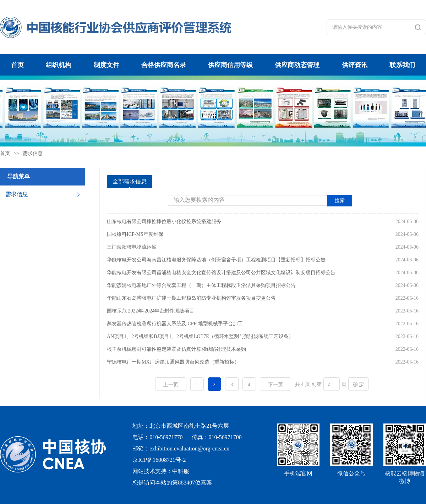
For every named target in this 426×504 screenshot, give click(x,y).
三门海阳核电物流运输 (132, 247)
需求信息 (33, 153)
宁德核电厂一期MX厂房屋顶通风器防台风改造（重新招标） (173, 362)
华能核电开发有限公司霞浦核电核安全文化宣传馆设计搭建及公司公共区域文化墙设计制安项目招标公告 (221, 273)
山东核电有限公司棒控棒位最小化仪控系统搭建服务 (164, 221)
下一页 (275, 385)
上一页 (171, 385)
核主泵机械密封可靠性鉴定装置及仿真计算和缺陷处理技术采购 (176, 349)
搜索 (340, 201)
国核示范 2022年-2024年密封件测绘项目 (151, 311)
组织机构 (59, 65)
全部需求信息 (130, 181)
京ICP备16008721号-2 (159, 460)
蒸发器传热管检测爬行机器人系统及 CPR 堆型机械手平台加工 (175, 324)
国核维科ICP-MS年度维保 (135, 234)
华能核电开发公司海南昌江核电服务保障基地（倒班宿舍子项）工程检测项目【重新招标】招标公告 (216, 260)
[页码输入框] (332, 384)
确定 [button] (359, 385)
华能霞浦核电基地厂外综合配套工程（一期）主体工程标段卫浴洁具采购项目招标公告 (201, 285)
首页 (17, 65)
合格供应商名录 (164, 65)
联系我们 (402, 65)
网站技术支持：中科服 (161, 471)
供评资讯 (355, 65)
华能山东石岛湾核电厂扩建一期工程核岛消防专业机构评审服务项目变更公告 (191, 298)
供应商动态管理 (297, 65)
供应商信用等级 (230, 65)
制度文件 (106, 65)
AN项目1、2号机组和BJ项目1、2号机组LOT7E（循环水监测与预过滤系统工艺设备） (200, 336)
